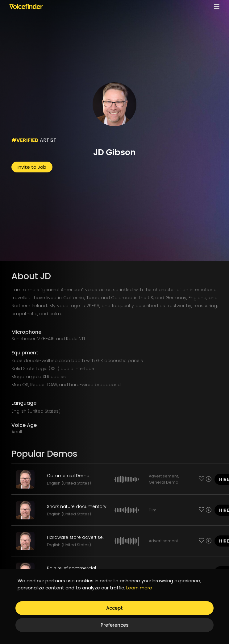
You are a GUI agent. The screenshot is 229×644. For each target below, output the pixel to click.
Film (153, 510)
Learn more (139, 588)
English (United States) (69, 483)
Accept (114, 608)
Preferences (115, 625)
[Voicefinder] (26, 6)
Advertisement (163, 476)
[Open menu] (215, 6)
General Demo (164, 482)
